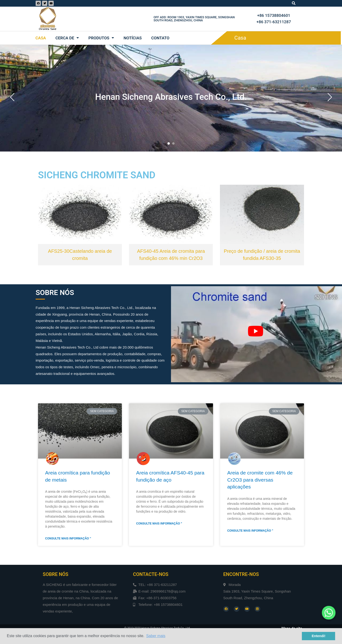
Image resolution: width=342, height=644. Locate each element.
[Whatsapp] (329, 613)
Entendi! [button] (318, 636)
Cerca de (67, 38)
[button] (169, 143)
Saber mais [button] (156, 636)
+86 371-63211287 (274, 22)
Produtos (101, 38)
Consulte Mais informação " (68, 538)
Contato (160, 38)
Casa (41, 38)
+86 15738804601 (274, 15)
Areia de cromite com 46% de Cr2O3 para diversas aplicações (260, 480)
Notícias (133, 38)
